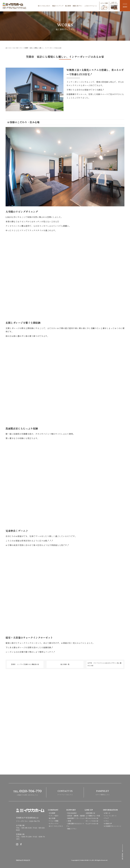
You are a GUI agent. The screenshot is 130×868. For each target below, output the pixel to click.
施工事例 (68, 6)
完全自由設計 (72, 813)
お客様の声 (108, 824)
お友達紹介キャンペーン (113, 826)
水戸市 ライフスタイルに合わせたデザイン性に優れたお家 (105, 664)
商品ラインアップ (58, 6)
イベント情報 (54, 821)
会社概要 (52, 813)
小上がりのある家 (92, 824)
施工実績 (52, 818)
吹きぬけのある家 (92, 818)
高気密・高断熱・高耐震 (76, 816)
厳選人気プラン (78, 6)
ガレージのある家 (92, 821)
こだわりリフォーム (91, 6)
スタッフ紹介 (54, 816)
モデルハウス (54, 824)
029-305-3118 (27, 828)
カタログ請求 (104, 6)
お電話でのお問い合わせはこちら (27, 792)
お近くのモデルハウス (114, 6)
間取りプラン (72, 829)
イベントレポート (110, 816)
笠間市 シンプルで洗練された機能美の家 (25, 664)
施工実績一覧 (65, 664)
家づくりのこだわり (44, 6)
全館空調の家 (90, 813)
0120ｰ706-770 (35, 821)
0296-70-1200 (27, 837)
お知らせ (107, 813)
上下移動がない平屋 (93, 816)
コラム (106, 821)
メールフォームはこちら (65, 792)
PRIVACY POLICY (23, 860)
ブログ (106, 818)
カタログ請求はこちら (103, 792)
